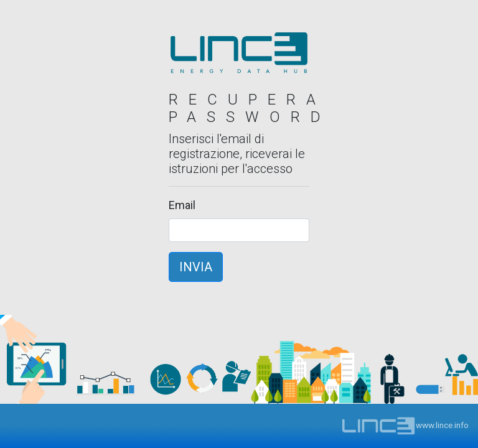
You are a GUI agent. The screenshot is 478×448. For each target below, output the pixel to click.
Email (182, 205)
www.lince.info (405, 425)
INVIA (196, 267)
